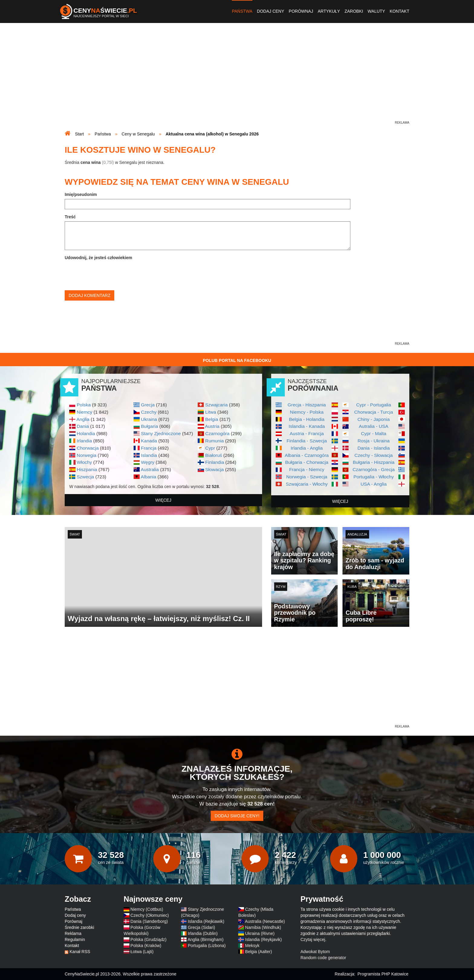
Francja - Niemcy (307, 469)
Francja (149, 448)
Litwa (211, 412)
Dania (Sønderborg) (149, 921)
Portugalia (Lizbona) (207, 946)
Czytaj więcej (313, 939)
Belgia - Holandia (307, 419)
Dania (83, 426)
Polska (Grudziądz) (149, 939)
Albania (148, 477)
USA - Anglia (374, 484)
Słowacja (215, 469)
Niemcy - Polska (307, 412)
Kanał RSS (80, 952)
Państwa (242, 11)
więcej (163, 500)
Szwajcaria (216, 405)
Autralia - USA (374, 426)
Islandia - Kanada (307, 426)
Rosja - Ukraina (374, 441)
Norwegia (87, 455)
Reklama (73, 933)
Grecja (148, 405)
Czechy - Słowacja (374, 455)
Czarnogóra (217, 433)
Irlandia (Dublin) (203, 933)
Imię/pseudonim (81, 194)
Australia (150, 469)
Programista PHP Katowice (383, 974)
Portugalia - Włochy (373, 477)
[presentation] (111, 274)
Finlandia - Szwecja (307, 441)
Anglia (83, 419)
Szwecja (85, 477)
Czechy (149, 412)
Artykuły (329, 11)
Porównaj (301, 11)
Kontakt (399, 11)
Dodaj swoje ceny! (237, 816)
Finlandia (215, 462)
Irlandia (84, 441)
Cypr (210, 448)
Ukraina (149, 419)
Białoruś (214, 455)
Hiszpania (87, 469)
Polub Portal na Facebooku (237, 360)
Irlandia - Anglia (307, 448)
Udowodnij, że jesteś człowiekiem (98, 258)
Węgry (148, 462)
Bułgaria (149, 426)
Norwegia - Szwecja (307, 477)
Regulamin (75, 939)
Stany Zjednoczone (161, 433)
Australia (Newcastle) (265, 921)
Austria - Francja (307, 433)
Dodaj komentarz (89, 295)
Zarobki (354, 11)
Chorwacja (88, 448)
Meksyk (252, 946)
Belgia (212, 419)
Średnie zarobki (79, 927)
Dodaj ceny (271, 11)
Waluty (376, 11)
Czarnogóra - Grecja (373, 469)
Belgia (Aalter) (259, 952)
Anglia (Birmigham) (205, 939)
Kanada (149, 441)
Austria (212, 426)
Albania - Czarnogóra (307, 455)
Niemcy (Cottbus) (147, 909)
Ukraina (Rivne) (260, 933)
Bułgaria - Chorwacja (307, 462)
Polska (84, 405)
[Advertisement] (237, 77)
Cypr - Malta (374, 433)
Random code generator (323, 958)
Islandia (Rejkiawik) (206, 921)
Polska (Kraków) (146, 946)
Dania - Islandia (373, 448)
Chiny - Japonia (373, 419)
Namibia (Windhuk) (263, 927)
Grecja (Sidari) (201, 927)
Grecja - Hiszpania (307, 405)
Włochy (84, 462)
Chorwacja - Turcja (374, 412)
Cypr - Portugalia (373, 405)
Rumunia (215, 441)
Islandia (149, 455)
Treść (70, 217)
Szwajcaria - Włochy (307, 484)
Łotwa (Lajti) (142, 952)
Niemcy (84, 412)
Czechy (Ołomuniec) (150, 915)
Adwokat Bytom (315, 952)
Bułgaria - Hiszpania (374, 462)
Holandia (86, 433)
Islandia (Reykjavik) (263, 939)
